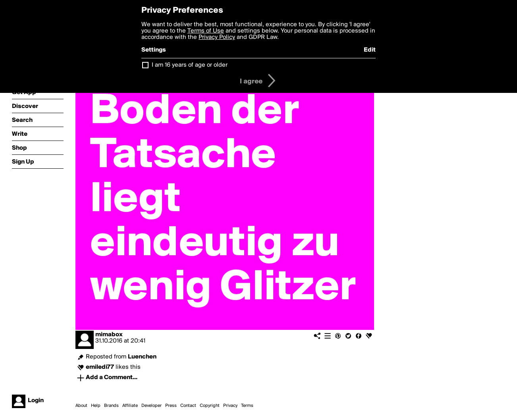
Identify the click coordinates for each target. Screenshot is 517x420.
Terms (247, 406)
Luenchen (142, 357)
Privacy (230, 406)
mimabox (109, 335)
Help (96, 406)
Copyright (210, 406)
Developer (151, 406)
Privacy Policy (217, 37)
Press (171, 406)
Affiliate (130, 406)
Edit (370, 50)
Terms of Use (206, 31)
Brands (111, 406)
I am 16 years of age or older (190, 65)
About (81, 406)
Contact (188, 406)
